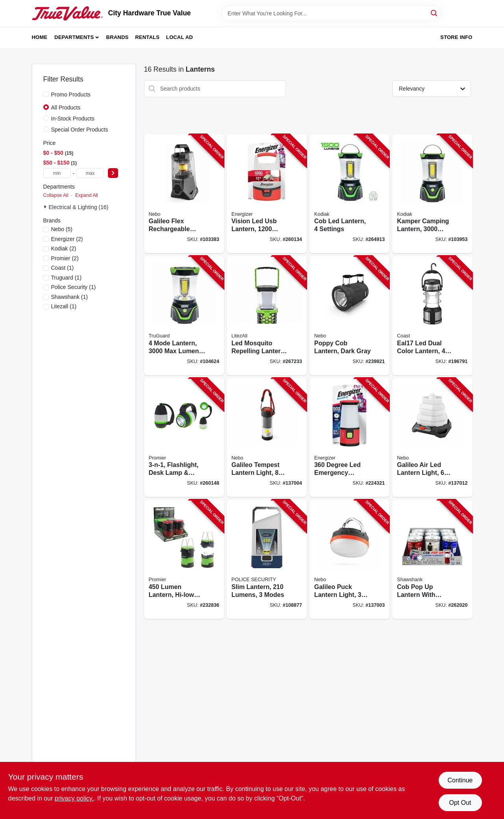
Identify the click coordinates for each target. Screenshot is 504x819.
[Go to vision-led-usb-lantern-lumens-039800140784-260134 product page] (267, 194)
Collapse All (56, 195)
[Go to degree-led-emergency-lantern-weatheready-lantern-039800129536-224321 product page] (349, 438)
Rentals (147, 37)
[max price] (90, 173)
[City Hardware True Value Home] (67, 13)
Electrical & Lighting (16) (79, 207)
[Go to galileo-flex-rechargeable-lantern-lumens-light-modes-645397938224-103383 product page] (184, 194)
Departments (74, 37)
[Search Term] (332, 13)
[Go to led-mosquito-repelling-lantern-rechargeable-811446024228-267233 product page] (267, 316)
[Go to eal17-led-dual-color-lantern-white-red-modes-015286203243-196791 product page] (432, 316)
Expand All (87, 195)
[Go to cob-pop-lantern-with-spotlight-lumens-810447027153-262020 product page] (432, 559)
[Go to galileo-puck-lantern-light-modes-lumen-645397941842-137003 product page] (349, 559)
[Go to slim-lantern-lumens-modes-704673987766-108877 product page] (267, 559)
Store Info (456, 37)
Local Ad (180, 37)
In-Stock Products (73, 119)
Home (40, 37)
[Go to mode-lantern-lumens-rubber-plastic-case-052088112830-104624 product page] (184, 316)
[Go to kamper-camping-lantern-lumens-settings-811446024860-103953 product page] (432, 194)
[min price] (57, 173)
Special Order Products (80, 130)
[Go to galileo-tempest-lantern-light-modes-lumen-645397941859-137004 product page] (267, 438)
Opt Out (460, 803)
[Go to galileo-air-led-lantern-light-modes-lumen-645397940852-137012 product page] (432, 438)
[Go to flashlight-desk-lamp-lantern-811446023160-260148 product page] (184, 438)
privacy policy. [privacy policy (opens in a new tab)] (74, 798)
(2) (67, 239)
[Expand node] (46, 207)
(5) (62, 229)
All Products (66, 107)
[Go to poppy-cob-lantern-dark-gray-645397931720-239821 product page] (349, 316)
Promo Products (71, 94)
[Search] (435, 13)
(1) (63, 268)
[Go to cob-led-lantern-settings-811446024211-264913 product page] (349, 194)
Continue (460, 780)
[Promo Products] (46, 94)
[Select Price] (113, 173)
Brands (118, 37)
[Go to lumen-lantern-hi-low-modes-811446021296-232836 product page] (184, 559)
